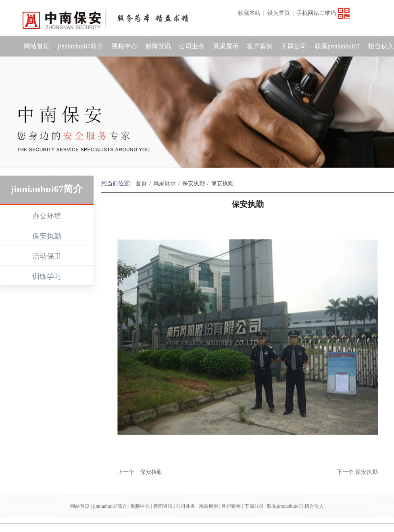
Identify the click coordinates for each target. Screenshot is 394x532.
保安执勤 (47, 236)
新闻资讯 (158, 46)
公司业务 (192, 46)
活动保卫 (47, 256)
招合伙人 (314, 506)
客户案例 (260, 46)
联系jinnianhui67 (337, 46)
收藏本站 (249, 13)
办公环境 (47, 216)
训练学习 (47, 276)
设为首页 (279, 13)
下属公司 (294, 46)
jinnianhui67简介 (80, 46)
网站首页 (37, 46)
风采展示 (226, 46)
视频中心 (124, 46)
